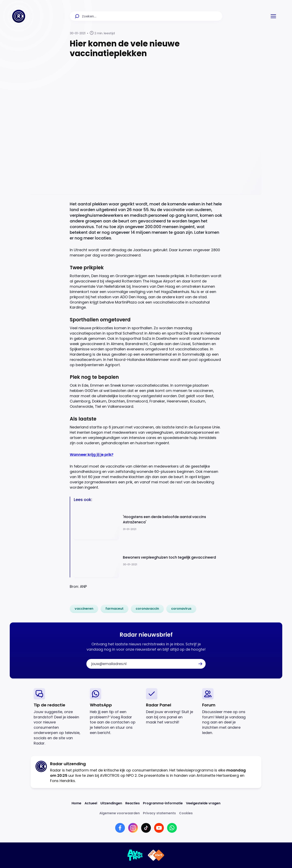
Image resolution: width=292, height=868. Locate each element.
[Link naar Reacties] (133, 803)
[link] (84, 609)
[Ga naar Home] (19, 16)
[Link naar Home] (76, 803)
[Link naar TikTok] (146, 828)
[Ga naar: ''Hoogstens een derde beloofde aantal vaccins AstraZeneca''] (148, 523)
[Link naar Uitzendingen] (111, 803)
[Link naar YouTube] (159, 828)
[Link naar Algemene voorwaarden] (120, 813)
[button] (273, 16)
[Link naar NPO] (156, 855)
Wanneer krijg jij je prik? (92, 454)
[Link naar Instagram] (133, 828)
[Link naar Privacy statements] (159, 813)
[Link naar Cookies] (186, 813)
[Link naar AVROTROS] (135, 855)
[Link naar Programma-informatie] (163, 803)
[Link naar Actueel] (91, 803)
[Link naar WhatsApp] (172, 828)
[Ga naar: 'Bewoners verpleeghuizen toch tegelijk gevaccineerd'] (148, 561)
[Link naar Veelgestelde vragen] (203, 803)
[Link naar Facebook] (120, 828)
